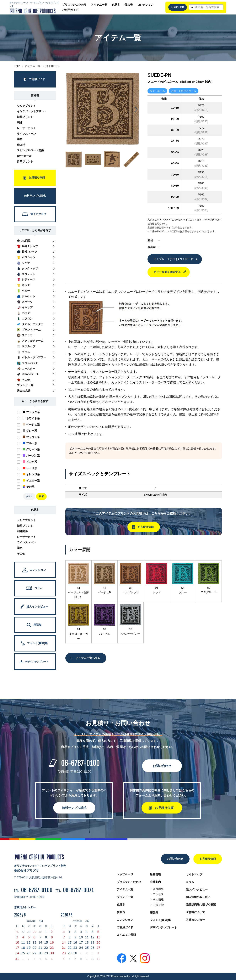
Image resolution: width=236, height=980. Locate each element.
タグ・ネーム (157, 91)
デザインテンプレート (164, 927)
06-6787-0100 (80, 763)
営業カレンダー (196, 920)
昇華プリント (25, 161)
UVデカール (24, 156)
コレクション (145, 5)
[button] (136, 109)
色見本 (116, 5)
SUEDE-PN (52, 66)
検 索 (41, 496)
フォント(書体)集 (160, 920)
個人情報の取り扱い (198, 897)
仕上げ (21, 145)
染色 (20, 139)
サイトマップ (194, 874)
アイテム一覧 (99, 5)
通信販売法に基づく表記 (201, 904)
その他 (21, 554)
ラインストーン (26, 134)
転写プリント (25, 117)
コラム (190, 882)
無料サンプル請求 (74, 808)
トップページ (125, 874)
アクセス (158, 894)
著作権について (196, 912)
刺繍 (20, 122)
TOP (17, 66)
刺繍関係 (22, 531)
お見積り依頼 (178, 7)
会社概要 (158, 889)
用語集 (154, 912)
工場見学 (158, 905)
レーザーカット (26, 128)
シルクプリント (26, 106)
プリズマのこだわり (74, 5)
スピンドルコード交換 (30, 150)
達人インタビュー (197, 889)
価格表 (129, 5)
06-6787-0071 (78, 890)
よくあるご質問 (126, 935)
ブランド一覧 (125, 897)
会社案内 (155, 882)
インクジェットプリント (32, 111)
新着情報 (155, 874)
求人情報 (158, 899)
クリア (29, 496)
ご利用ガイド (70, 10)
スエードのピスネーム (184, 91)
